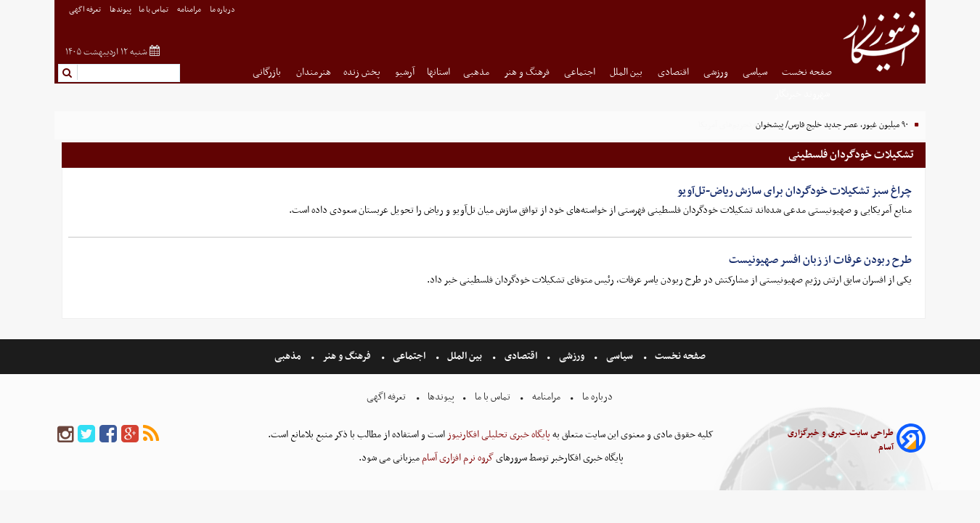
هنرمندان (314, 72)
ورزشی (717, 72)
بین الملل (627, 72)
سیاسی (756, 72)
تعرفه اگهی (86, 10)
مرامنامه (190, 10)
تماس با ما (154, 10)
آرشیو (405, 72)
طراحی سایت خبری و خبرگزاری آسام (841, 440)
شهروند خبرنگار (803, 94)
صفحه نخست (807, 72)
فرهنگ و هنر (528, 72)
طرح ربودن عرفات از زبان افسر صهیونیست (820, 260)
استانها (438, 72)
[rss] (151, 435)
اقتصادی (674, 72)
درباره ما (223, 10)
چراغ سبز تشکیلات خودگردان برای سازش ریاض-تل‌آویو (795, 191)
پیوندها (121, 10)
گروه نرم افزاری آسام (457, 458)
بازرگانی (268, 72)
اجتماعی (581, 72)
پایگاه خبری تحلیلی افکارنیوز (498, 435)
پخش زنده (363, 72)
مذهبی (477, 72)
